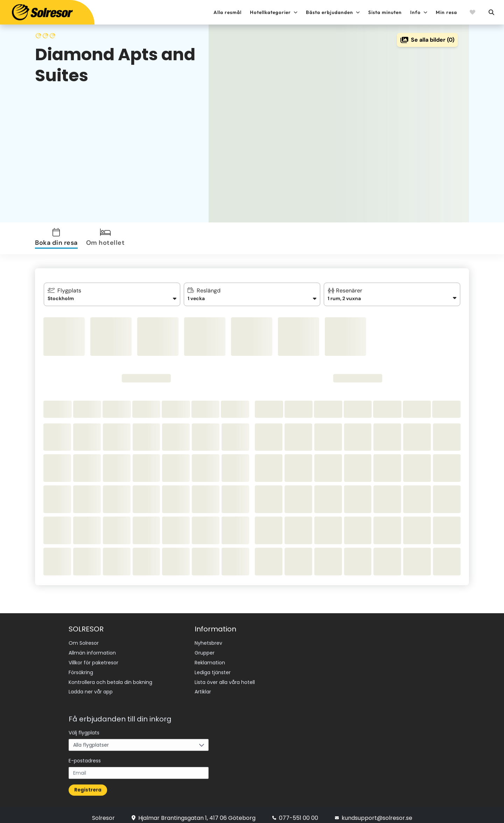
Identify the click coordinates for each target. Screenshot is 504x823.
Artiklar (203, 686)
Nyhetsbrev (208, 643)
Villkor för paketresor (93, 660)
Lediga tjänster (213, 669)
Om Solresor (84, 643)
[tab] (58, 238)
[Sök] (491, 12)
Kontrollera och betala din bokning (110, 678)
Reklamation (210, 660)
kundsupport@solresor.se (374, 812)
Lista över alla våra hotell (225, 678)
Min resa (446, 12)
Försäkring (81, 669)
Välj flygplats (84, 726)
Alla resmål (227, 12)
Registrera (88, 784)
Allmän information (92, 651)
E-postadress (85, 754)
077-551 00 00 (295, 812)
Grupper (205, 651)
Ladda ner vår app (91, 686)
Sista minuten (385, 12)
